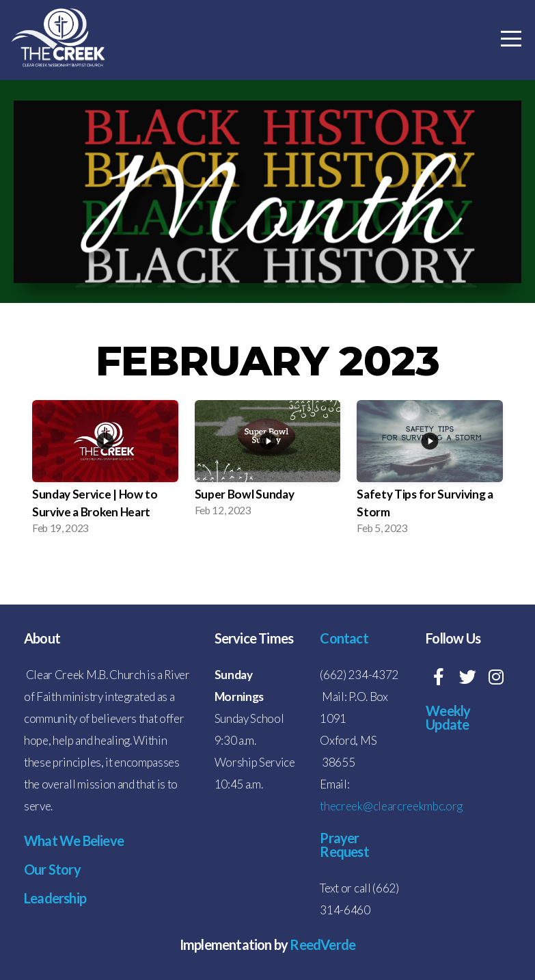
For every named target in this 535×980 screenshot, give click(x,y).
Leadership (55, 898)
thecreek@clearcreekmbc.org (391, 806)
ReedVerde (321, 944)
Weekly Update (448, 717)
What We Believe (74, 840)
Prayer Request (344, 845)
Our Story (52, 869)
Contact (344, 638)
